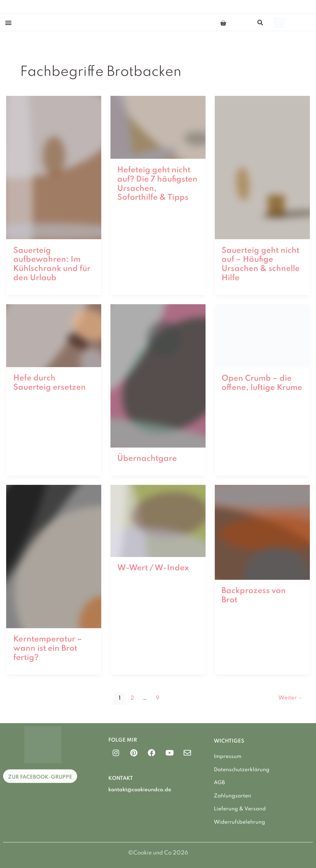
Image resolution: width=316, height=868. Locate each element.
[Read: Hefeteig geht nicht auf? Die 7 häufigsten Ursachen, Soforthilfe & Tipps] (158, 127)
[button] (8, 22)
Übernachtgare (147, 459)
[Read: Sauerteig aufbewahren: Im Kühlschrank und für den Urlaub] (54, 167)
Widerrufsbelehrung (239, 822)
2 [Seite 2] (132, 698)
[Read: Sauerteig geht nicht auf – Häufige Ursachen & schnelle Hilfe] (262, 167)
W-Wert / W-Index (153, 568)
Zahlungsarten (233, 796)
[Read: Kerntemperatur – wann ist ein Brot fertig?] (54, 556)
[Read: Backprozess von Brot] (262, 532)
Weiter (290, 698)
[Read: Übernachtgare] (158, 376)
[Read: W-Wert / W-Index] (158, 521)
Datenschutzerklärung (242, 770)
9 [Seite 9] (158, 698)
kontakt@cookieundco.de (140, 790)
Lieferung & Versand (240, 809)
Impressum (228, 757)
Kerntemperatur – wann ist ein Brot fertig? (48, 649)
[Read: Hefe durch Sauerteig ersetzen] (54, 336)
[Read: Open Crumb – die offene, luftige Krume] (262, 336)
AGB (219, 783)
